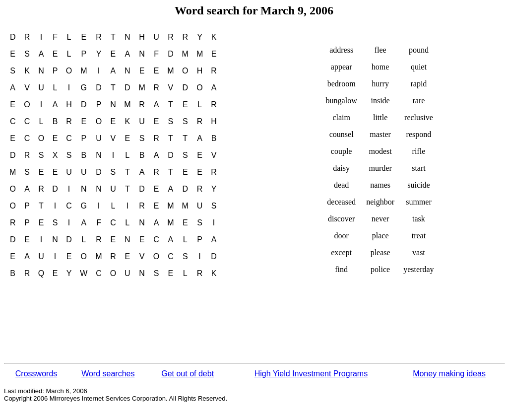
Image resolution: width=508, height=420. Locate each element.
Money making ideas (449, 374)
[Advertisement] (185, 324)
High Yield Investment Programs (311, 374)
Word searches (108, 374)
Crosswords (36, 374)
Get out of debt (188, 374)
